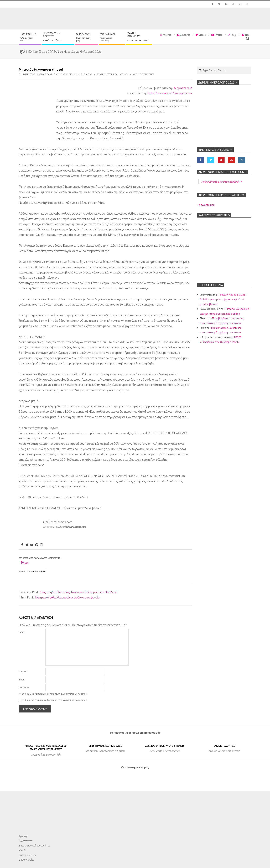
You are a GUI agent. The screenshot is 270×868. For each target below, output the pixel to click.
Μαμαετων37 (183, 88)
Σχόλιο (22, 632)
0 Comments (147, 74)
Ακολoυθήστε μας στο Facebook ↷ (223, 172)
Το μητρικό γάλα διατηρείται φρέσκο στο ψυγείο (67, 597)
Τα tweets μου (206, 205)
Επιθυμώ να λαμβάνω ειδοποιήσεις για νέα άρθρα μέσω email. (54, 700)
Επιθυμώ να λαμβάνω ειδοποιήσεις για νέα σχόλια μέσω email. (54, 694)
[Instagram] (41, 545)
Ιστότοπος (24, 687)
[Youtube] (32, 545)
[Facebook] (22, 545)
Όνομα (23, 671)
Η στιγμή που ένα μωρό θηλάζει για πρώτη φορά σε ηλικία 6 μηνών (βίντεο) (223, 299)
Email (22, 680)
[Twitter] (27, 545)
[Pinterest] (37, 545)
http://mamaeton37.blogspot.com (170, 93)
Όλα (90, 74)
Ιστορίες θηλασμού (117, 74)
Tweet (25, 562)
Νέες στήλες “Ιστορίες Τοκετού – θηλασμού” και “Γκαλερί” (78, 592)
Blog (84, 74)
